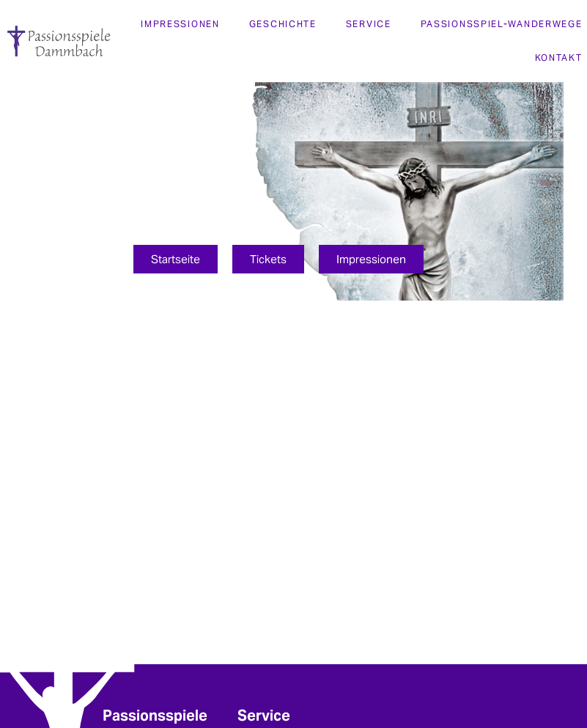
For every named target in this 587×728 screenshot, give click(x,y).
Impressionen (180, 24)
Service (369, 24)
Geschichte (283, 24)
